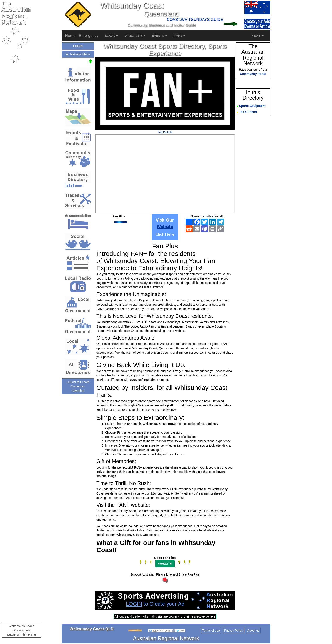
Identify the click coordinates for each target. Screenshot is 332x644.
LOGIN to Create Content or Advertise (78, 386)
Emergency (89, 36)
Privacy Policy (234, 631)
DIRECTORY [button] (135, 36)
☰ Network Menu (78, 54)
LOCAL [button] (112, 36)
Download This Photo (21, 635)
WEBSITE (165, 564)
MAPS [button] (179, 36)
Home (70, 36)
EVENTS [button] (159, 36)
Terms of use (211, 631)
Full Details (165, 132)
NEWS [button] (258, 36)
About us (253, 631)
